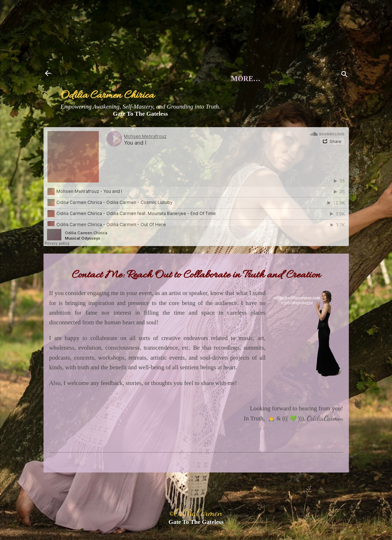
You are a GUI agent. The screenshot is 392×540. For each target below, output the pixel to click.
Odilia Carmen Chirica (107, 96)
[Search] (345, 76)
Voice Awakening (146, 136)
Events (219, 127)
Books (216, 136)
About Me (107, 127)
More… (266, 136)
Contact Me (281, 127)
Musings (165, 127)
